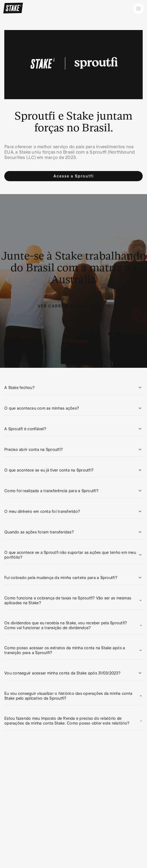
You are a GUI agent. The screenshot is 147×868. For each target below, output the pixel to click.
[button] (73, 388)
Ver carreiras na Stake (74, 306)
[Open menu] (138, 9)
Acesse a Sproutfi (74, 176)
